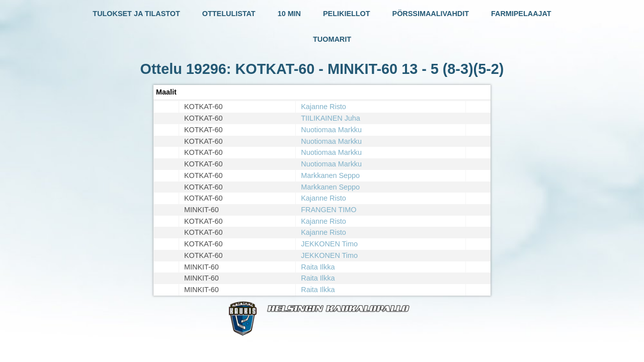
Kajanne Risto (324, 107)
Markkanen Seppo (330, 175)
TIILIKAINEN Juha (331, 118)
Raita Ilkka (318, 267)
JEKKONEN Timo (329, 244)
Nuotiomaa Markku (331, 130)
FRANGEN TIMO (329, 210)
